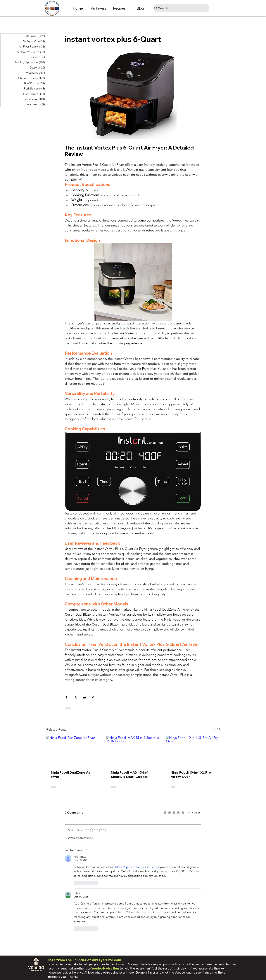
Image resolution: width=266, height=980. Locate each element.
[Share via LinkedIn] (85, 697)
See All (216, 729)
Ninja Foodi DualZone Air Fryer (71, 774)
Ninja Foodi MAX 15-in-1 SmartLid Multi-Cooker (130, 774)
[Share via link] (94, 697)
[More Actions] (199, 858)
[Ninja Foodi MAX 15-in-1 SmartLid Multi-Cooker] (133, 751)
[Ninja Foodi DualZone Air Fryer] (73, 751)
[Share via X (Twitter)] (76, 697)
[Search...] (180, 8)
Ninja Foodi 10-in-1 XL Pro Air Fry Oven (191, 774)
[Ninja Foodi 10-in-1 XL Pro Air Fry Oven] (193, 751)
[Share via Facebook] (66, 697)
